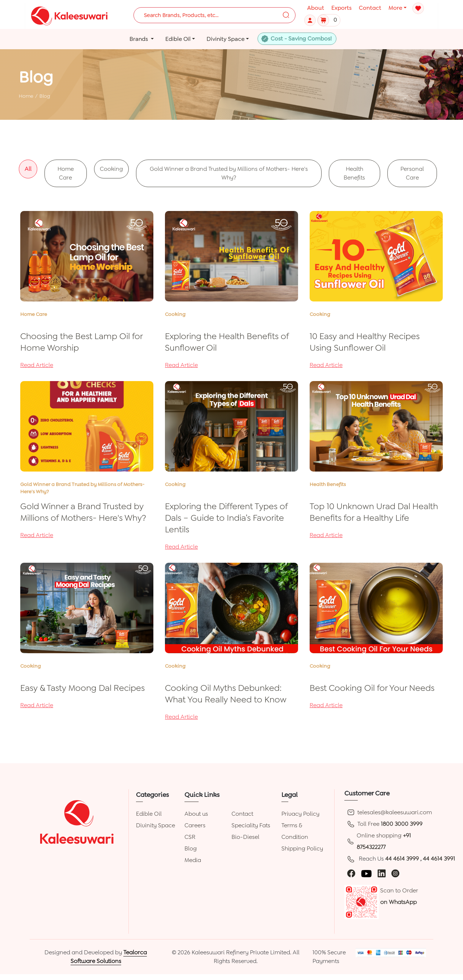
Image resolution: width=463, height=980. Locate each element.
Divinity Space (156, 825)
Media (193, 860)
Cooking (111, 169)
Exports (341, 8)
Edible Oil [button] (178, 39)
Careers (195, 825)
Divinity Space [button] (226, 39)
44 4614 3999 (403, 859)
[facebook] (351, 873)
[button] (311, 20)
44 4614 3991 (439, 859)
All (28, 169)
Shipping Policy (302, 848)
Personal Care (412, 173)
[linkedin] (382, 873)
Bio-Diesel (245, 837)
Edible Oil (149, 814)
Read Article (37, 365)
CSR (190, 837)
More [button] (395, 8)
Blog (191, 848)
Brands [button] (139, 39)
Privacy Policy (300, 814)
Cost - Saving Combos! (301, 39)
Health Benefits (354, 173)
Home (26, 96)
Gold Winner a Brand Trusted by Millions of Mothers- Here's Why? (229, 173)
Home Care (66, 173)
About (316, 8)
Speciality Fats (251, 825)
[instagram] (395, 873)
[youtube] (366, 873)
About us (196, 814)
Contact (370, 8)
